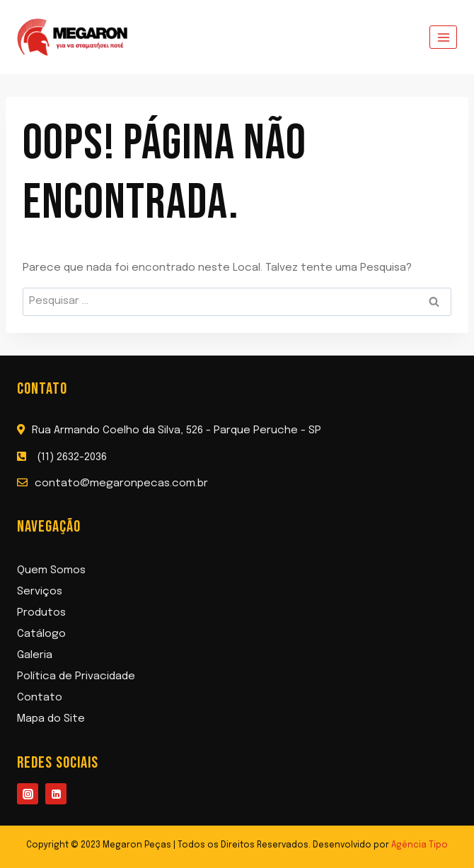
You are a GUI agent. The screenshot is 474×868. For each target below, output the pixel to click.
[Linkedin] (56, 794)
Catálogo (41, 634)
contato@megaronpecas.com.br (121, 483)
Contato (40, 698)
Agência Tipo (420, 845)
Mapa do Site (51, 719)
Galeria (35, 655)
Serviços (40, 592)
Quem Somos (51, 570)
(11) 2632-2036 (72, 457)
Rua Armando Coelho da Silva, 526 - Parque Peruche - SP (177, 430)
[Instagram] (28, 794)
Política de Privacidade (76, 676)
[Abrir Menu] (443, 37)
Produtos (41, 613)
